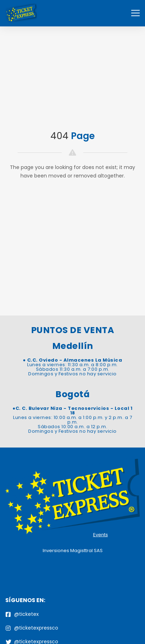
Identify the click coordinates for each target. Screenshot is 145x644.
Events (101, 535)
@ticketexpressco (32, 628)
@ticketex (22, 614)
